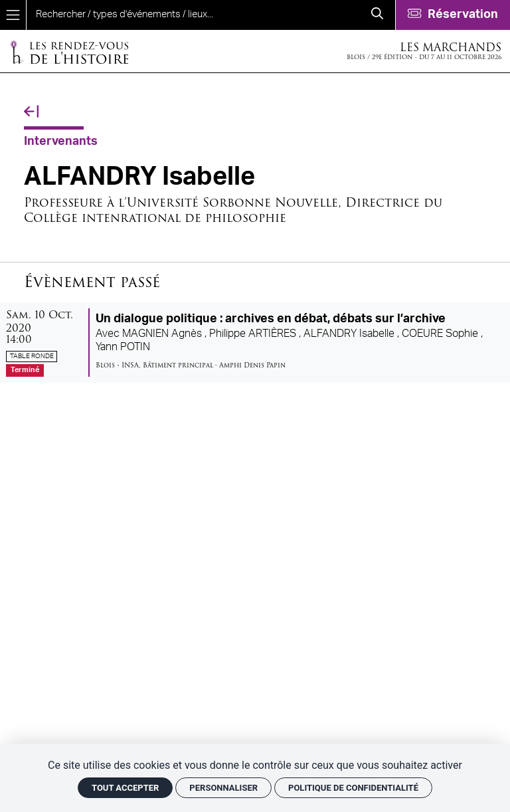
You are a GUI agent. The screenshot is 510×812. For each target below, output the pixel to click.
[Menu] (13, 15)
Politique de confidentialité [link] (353, 788)
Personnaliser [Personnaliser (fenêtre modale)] (223, 788)
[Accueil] (69, 51)
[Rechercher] (377, 15)
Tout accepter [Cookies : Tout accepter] (125, 788)
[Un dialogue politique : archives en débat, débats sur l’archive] (255, 342)
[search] (193, 15)
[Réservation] (453, 15)
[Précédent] (31, 112)
